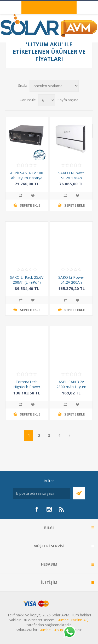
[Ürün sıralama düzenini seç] (54, 86)
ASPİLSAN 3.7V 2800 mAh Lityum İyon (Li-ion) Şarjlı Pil (71, 387)
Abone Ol (79, 493)
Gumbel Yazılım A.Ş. (73, 620)
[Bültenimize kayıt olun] (42, 493)
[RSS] (62, 509)
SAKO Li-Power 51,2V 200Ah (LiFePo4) (71, 282)
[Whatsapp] (69, 632)
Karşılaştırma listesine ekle (21, 196)
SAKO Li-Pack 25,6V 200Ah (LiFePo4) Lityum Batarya (27, 282)
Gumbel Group (51, 630)
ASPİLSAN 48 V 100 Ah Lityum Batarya (27, 175)
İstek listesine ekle (33, 196)
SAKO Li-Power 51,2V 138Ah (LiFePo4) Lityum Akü (71, 180)
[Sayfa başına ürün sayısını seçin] (47, 100)
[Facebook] (37, 509)
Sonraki (69, 436)
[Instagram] (49, 509)
